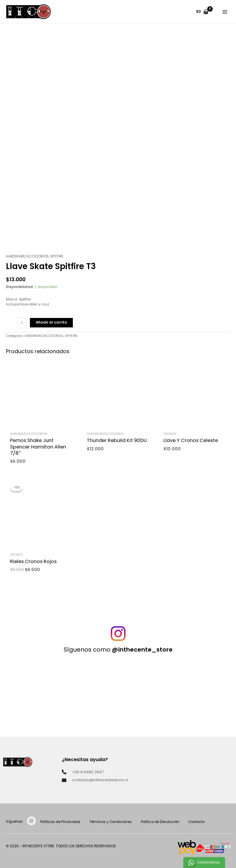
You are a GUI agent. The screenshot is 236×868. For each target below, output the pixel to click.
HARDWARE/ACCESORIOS (27, 256)
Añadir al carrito (51, 322)
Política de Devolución (163, 822)
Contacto (200, 822)
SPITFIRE (57, 256)
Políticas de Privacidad (61, 822)
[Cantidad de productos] (22, 323)
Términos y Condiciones (112, 822)
